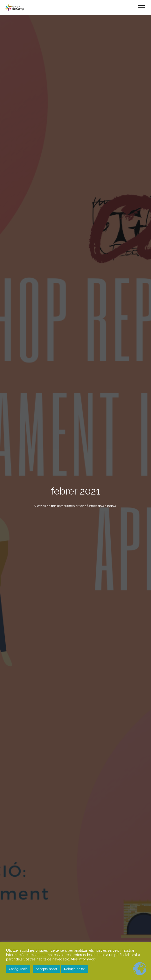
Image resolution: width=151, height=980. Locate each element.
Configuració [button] (18, 969)
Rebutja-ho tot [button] (74, 969)
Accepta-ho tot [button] (46, 969)
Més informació (83, 959)
